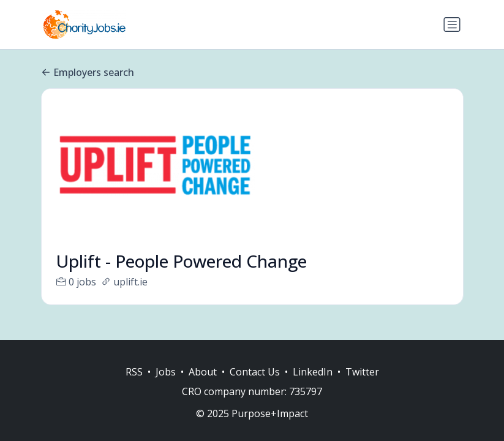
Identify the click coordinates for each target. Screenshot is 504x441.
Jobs (166, 372)
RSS (134, 372)
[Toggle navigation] (452, 24)
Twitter (362, 372)
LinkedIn (313, 372)
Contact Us (255, 372)
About (203, 372)
